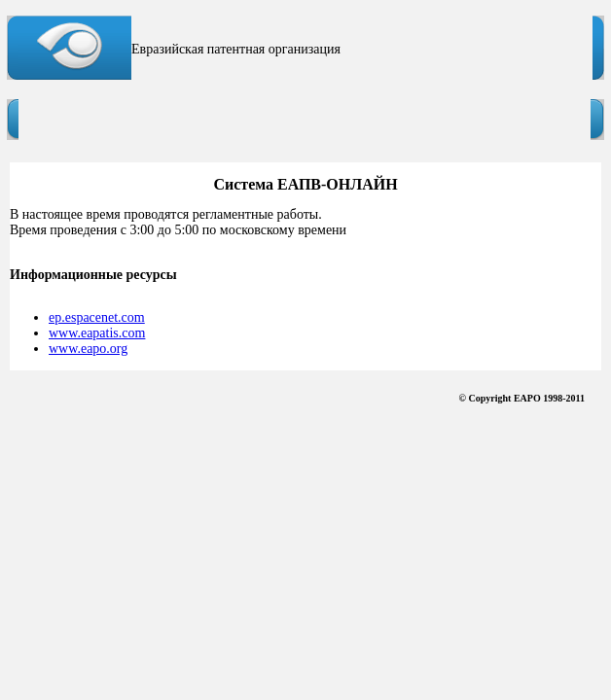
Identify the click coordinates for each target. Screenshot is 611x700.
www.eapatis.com (97, 333)
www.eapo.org (88, 349)
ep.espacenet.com (97, 317)
